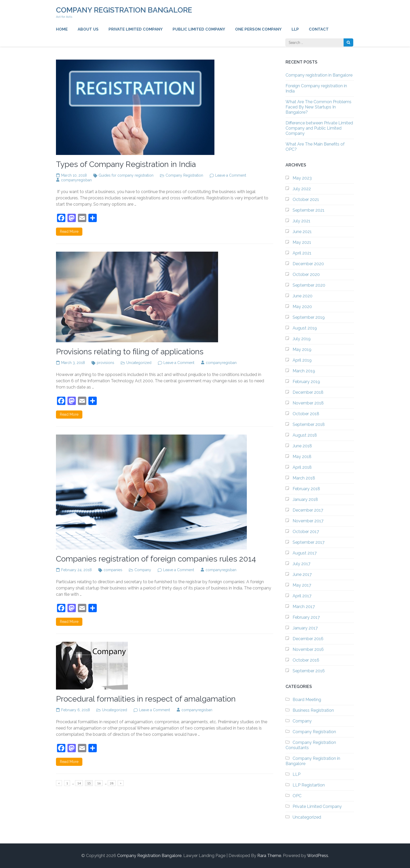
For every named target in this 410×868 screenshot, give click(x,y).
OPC (297, 796)
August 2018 (305, 435)
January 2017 (305, 628)
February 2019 (306, 382)
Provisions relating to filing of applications (130, 352)
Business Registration (313, 710)
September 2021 (309, 210)
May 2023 (302, 178)
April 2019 (302, 360)
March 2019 (304, 371)
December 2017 (308, 510)
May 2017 (302, 585)
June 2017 (302, 574)
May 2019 (302, 349)
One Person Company (258, 29)
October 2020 (306, 274)
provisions (106, 363)
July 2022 (302, 189)
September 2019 (309, 317)
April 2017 (302, 596)
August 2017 (305, 553)
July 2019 (302, 339)
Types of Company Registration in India (126, 164)
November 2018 (308, 403)
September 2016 (309, 671)
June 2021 (302, 232)
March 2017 (304, 607)
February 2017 (306, 617)
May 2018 (302, 457)
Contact (319, 29)
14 (80, 783)
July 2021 (301, 221)
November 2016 (308, 649)
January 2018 (305, 499)
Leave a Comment (231, 175)
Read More (69, 232)
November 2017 (308, 521)
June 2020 (303, 296)
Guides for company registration (126, 175)
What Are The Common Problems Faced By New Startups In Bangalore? (318, 107)
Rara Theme (269, 856)
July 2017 (301, 564)
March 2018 (304, 478)
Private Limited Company (136, 29)
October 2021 (306, 199)
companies (113, 570)
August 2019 (305, 328)
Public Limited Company (199, 29)
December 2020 (308, 264)
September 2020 (309, 285)
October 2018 (306, 414)
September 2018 (309, 424)
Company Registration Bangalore (124, 10)
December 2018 (308, 392)
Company (143, 570)
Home (62, 29)
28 (113, 783)
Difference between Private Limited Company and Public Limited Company (319, 128)
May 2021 (302, 242)
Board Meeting (307, 700)
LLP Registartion (309, 785)
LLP (295, 29)
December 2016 (308, 639)
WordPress (318, 856)
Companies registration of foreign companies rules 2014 (156, 559)
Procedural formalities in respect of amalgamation (146, 699)
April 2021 (302, 253)
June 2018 (302, 446)
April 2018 (302, 467)
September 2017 (309, 542)
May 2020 (302, 307)
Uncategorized (139, 363)
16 (100, 783)
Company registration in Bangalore (319, 75)
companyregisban (76, 180)
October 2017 (306, 532)
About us (88, 29)
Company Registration (184, 175)
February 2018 (306, 489)
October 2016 (306, 660)
